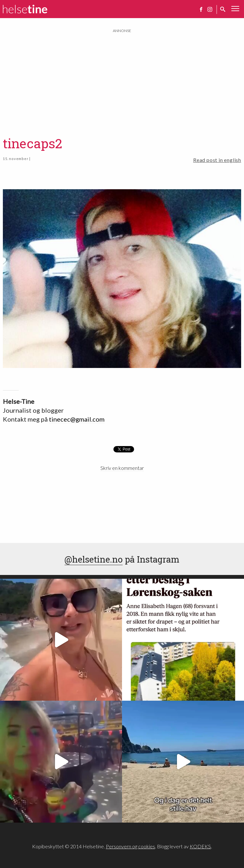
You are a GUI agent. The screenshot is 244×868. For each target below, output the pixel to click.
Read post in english (217, 160)
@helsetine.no (94, 559)
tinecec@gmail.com (77, 419)
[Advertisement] (122, 78)
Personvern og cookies (130, 846)
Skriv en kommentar (122, 468)
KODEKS (200, 846)
